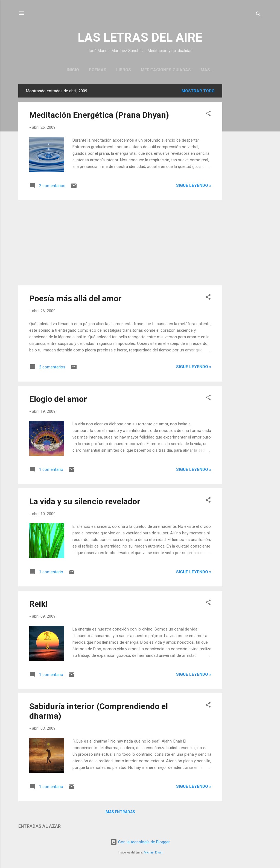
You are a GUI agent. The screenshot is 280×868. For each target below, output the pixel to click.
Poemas (98, 70)
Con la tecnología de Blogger (140, 843)
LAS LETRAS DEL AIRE (140, 37)
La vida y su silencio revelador (85, 502)
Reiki (38, 605)
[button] (208, 115)
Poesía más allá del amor (75, 300)
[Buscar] (258, 15)
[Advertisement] (244, 168)
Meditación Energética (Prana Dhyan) (99, 116)
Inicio (73, 70)
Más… (207, 70)
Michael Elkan (153, 854)
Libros (124, 70)
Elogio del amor (58, 400)
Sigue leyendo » (194, 187)
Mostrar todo (198, 92)
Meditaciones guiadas (166, 70)
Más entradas (120, 813)
